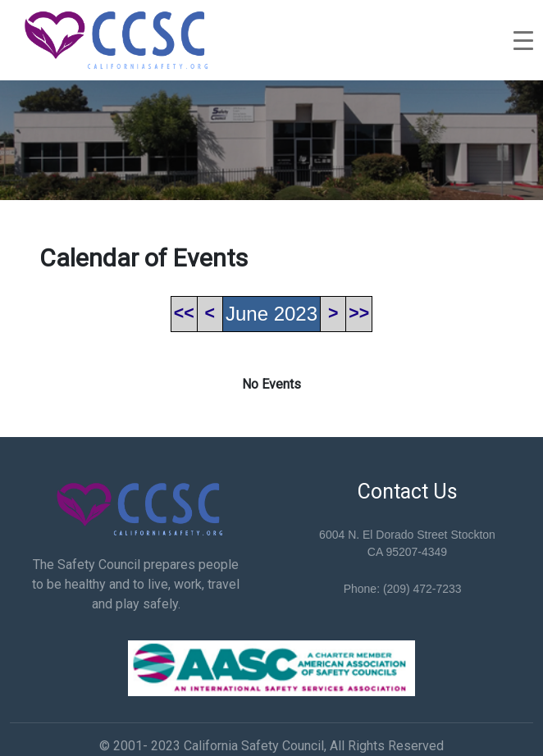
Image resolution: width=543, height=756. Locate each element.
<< (184, 313)
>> (359, 313)
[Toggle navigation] (523, 40)
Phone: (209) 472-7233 (403, 589)
